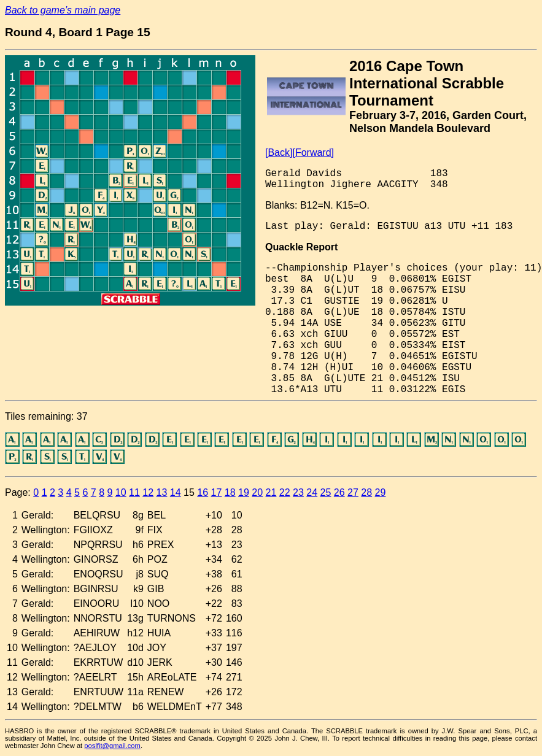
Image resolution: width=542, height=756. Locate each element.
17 (217, 492)
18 (230, 492)
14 (176, 492)
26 (339, 492)
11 (134, 492)
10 (121, 492)
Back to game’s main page (63, 10)
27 (353, 492)
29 (381, 492)
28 (366, 492)
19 (244, 492)
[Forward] (313, 152)
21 (271, 492)
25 (326, 492)
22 (285, 492)
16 (203, 492)
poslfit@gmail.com (112, 746)
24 (312, 492)
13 (162, 492)
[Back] (279, 152)
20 (257, 492)
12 (148, 492)
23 (298, 492)
